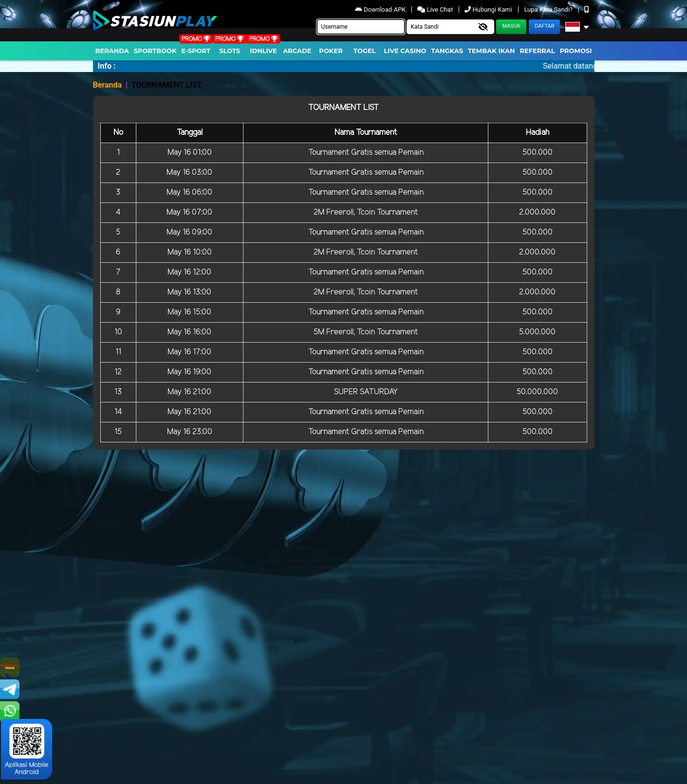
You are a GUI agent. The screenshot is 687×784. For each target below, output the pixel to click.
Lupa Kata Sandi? (549, 9)
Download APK (381, 9)
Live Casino (405, 51)
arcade (297, 51)
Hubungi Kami (489, 9)
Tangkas (447, 51)
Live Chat (436, 9)
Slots (230, 51)
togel (364, 51)
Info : (107, 66)
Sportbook (155, 51)
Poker (331, 51)
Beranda (112, 51)
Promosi (576, 51)
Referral (537, 51)
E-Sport (196, 51)
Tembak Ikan (491, 51)
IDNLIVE (263, 51)
